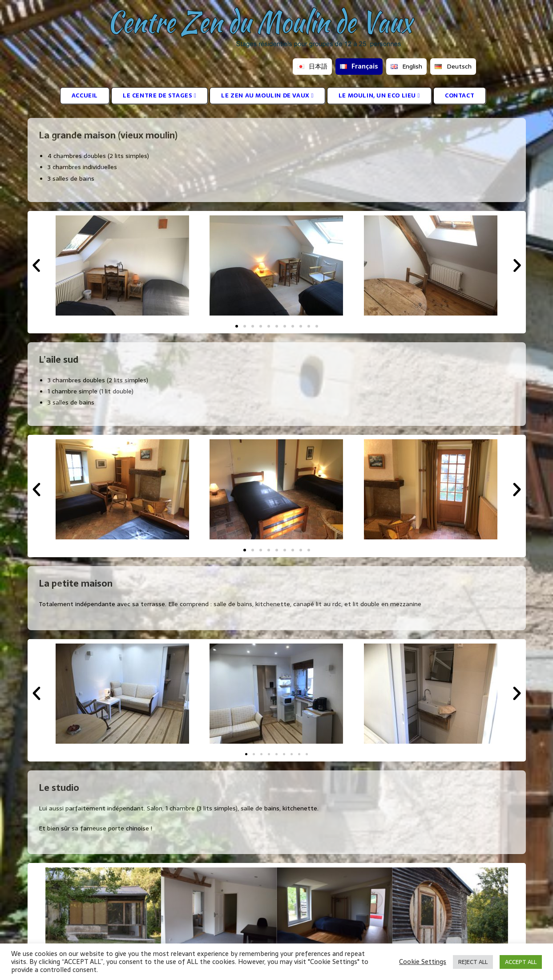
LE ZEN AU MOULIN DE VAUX (267, 95)
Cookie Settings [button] (423, 962)
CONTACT (460, 95)
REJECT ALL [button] (473, 962)
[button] (36, 265)
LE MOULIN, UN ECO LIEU (379, 95)
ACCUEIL (85, 95)
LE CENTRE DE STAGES (159, 95)
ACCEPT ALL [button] (521, 962)
